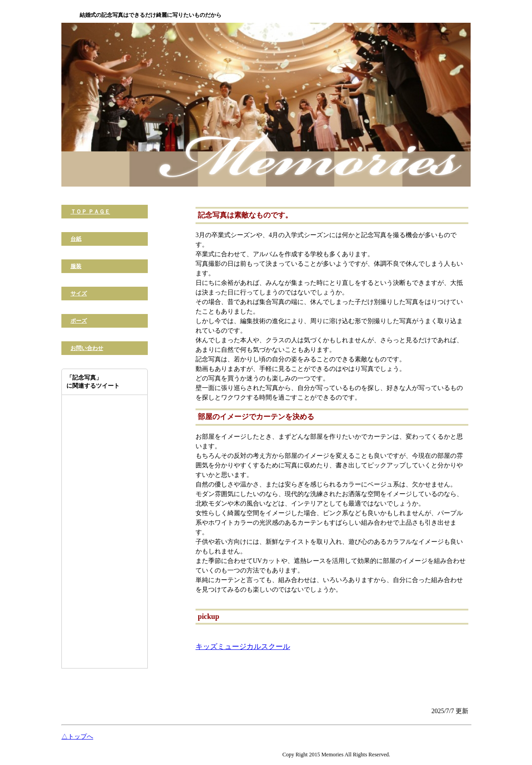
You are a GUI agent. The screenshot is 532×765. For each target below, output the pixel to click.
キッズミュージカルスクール (243, 646)
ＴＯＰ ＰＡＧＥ (90, 212)
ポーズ (79, 321)
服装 (76, 266)
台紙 (76, 239)
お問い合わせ (87, 348)
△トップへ (77, 737)
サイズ (79, 294)
